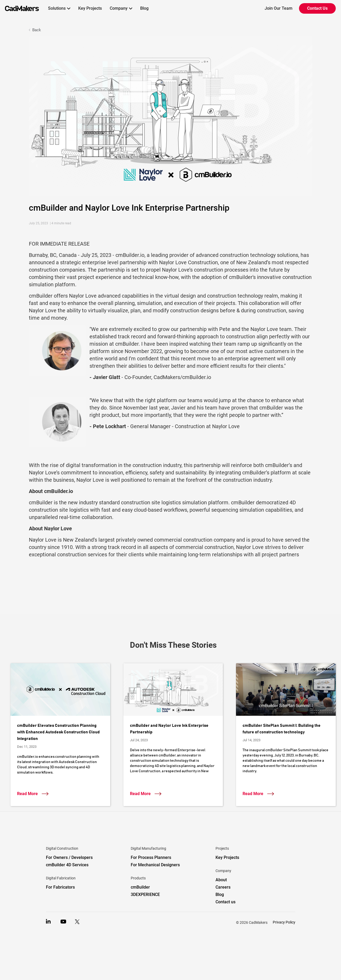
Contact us (225, 902)
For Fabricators (60, 887)
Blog (144, 8)
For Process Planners (151, 857)
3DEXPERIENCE (145, 895)
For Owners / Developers (69, 857)
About (221, 880)
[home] (19, 8)
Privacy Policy (284, 922)
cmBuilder (140, 887)
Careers (223, 887)
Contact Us (317, 8)
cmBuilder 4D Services (67, 865)
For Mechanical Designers (155, 865)
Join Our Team (279, 8)
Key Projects (90, 8)
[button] (59, 8)
